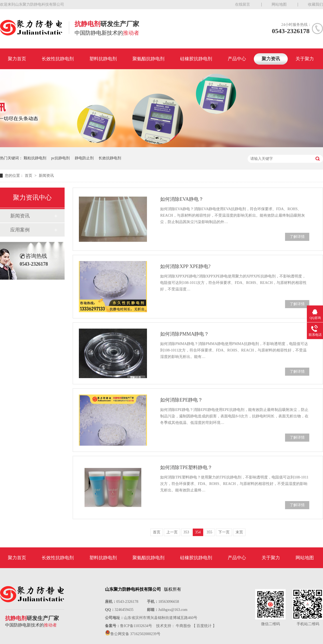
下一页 (224, 532)
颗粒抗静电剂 (35, 158)
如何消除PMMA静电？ (185, 334)
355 (210, 532)
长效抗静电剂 (110, 158)
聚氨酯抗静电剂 (148, 59)
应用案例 (20, 230)
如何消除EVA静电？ (182, 199)
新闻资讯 (46, 176)
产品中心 (237, 59)
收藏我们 (315, 4)
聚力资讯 (271, 59)
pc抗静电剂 (60, 158)
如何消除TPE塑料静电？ (186, 467)
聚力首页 (17, 59)
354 (198, 532)
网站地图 (279, 4)
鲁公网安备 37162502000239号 (135, 634)
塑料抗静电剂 (103, 59)
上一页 (172, 532)
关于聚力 (305, 59)
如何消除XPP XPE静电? (185, 266)
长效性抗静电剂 (58, 59)
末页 (239, 532)
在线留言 (243, 4)
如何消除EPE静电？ (181, 400)
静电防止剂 (84, 158)
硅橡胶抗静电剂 (196, 59)
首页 (29, 176)
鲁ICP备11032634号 (136, 626)
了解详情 (297, 237)
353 (186, 532)
